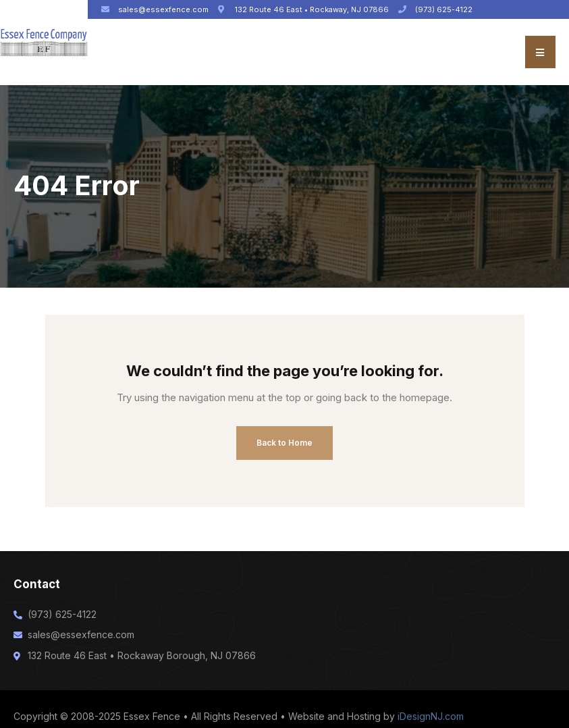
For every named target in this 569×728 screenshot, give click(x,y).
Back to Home (284, 443)
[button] (540, 52)
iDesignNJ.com (431, 716)
